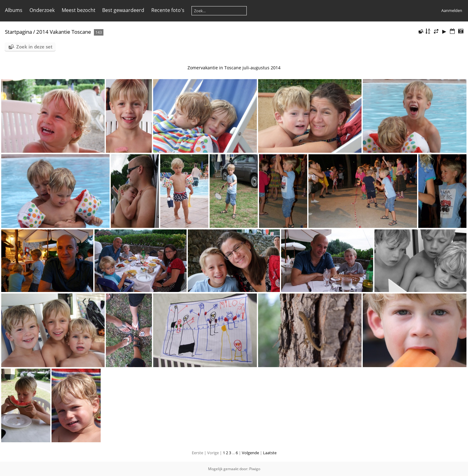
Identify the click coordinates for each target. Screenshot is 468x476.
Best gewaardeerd (123, 10)
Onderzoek (42, 10)
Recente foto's (168, 10)
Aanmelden (452, 10)
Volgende (250, 453)
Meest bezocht (79, 10)
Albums (14, 10)
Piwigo (255, 469)
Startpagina (18, 32)
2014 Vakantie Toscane (64, 32)
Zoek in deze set (34, 47)
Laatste (270, 453)
